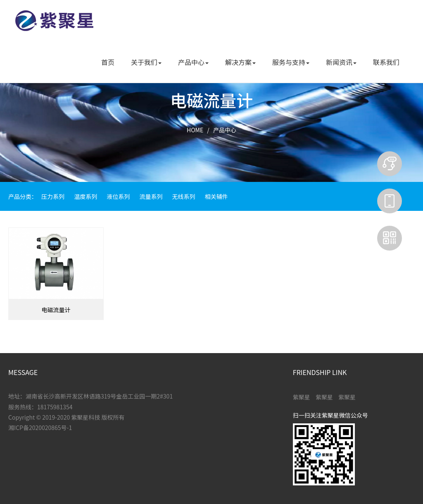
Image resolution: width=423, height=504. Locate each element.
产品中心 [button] (193, 62)
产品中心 (225, 130)
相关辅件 (216, 196)
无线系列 (184, 196)
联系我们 (386, 62)
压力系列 (53, 196)
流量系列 (151, 196)
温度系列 (86, 196)
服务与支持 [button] (291, 62)
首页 (108, 62)
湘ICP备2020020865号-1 (40, 428)
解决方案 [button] (240, 62)
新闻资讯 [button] (341, 62)
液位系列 (118, 196)
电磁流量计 (56, 310)
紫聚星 (302, 397)
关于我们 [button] (146, 62)
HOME (195, 130)
